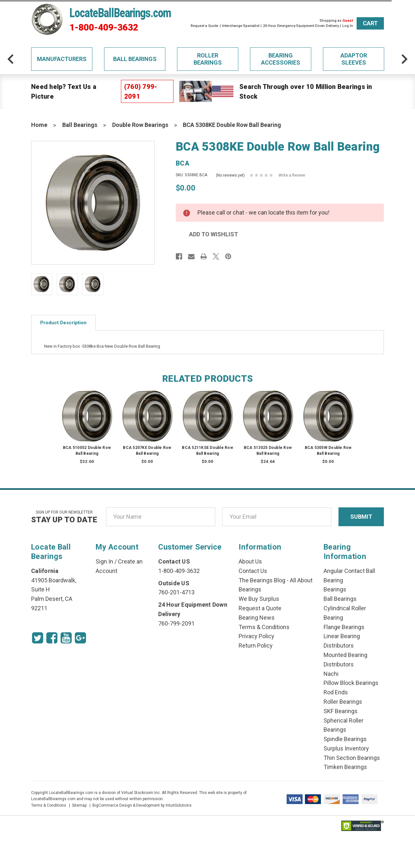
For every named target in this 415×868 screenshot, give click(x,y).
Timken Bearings (345, 767)
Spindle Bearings (345, 739)
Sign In (104, 561)
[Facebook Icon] (52, 638)
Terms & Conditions (264, 627)
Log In (348, 26)
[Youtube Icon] (66, 638)
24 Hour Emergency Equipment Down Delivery (301, 26)
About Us (250, 561)
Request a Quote (204, 26)
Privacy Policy (256, 636)
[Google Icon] (80, 638)
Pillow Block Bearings (351, 683)
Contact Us (253, 571)
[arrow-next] (404, 59)
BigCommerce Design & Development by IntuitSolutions (142, 805)
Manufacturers (62, 59)
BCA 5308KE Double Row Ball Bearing (232, 125)
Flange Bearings (344, 627)
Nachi (331, 674)
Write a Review (292, 175)
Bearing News (257, 618)
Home (39, 125)
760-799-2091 (176, 623)
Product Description (63, 323)
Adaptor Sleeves (354, 59)
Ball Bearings (135, 59)
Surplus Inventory (346, 748)
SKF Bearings (341, 711)
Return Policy (256, 645)
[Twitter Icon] (38, 638)
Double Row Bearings (140, 125)
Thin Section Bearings (352, 758)
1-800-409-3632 (104, 28)
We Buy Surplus (259, 599)
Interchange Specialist (241, 26)
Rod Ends (336, 692)
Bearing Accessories (281, 59)
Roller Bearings (208, 59)
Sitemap (79, 805)
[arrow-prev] (11, 59)
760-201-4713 (176, 592)
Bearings (335, 589)
